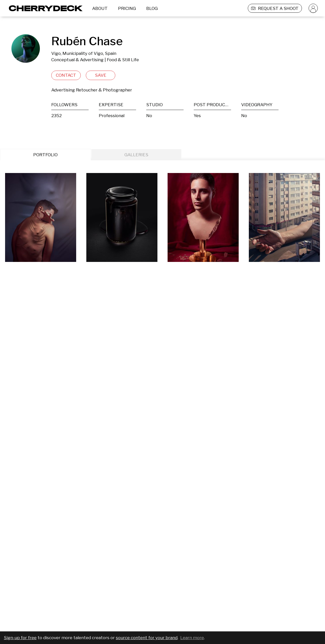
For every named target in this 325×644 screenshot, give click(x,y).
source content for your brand (147, 638)
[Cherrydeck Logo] (44, 8)
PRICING (127, 8)
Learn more (192, 638)
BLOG (152, 8)
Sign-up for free (20, 638)
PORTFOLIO (45, 155)
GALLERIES (136, 155)
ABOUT (100, 8)
